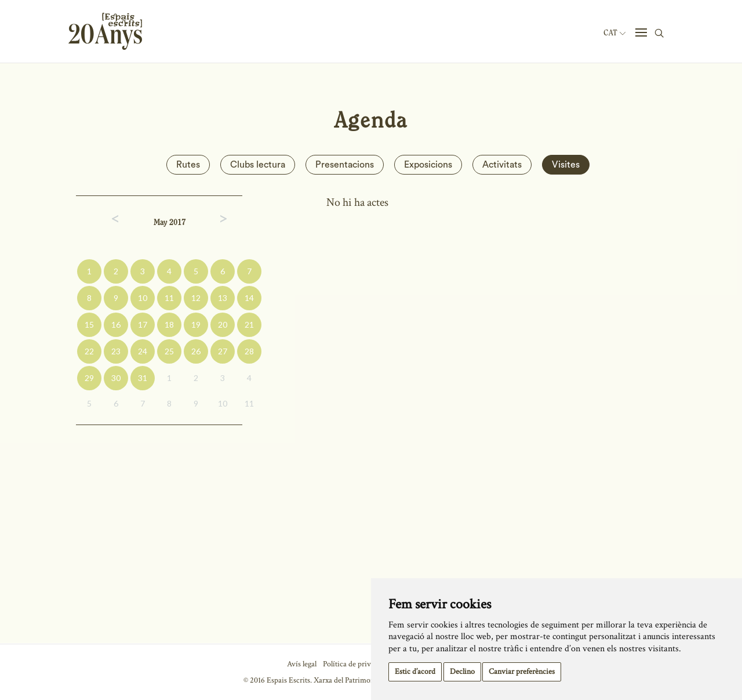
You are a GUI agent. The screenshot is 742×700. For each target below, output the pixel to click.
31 (143, 378)
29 (89, 378)
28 (249, 351)
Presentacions (345, 165)
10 (143, 298)
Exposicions (428, 165)
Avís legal (302, 664)
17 (143, 324)
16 (116, 324)
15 (89, 324)
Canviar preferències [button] (522, 672)
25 (169, 351)
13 (223, 298)
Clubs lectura (258, 165)
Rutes (188, 165)
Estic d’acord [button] (415, 672)
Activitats (502, 165)
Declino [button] (462, 672)
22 (89, 351)
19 (196, 324)
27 (223, 351)
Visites (566, 165)
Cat (614, 33)
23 (116, 351)
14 (249, 298)
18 (169, 324)
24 (143, 351)
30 (116, 378)
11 (169, 298)
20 (223, 324)
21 (249, 324)
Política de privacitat (356, 664)
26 (196, 351)
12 (196, 298)
